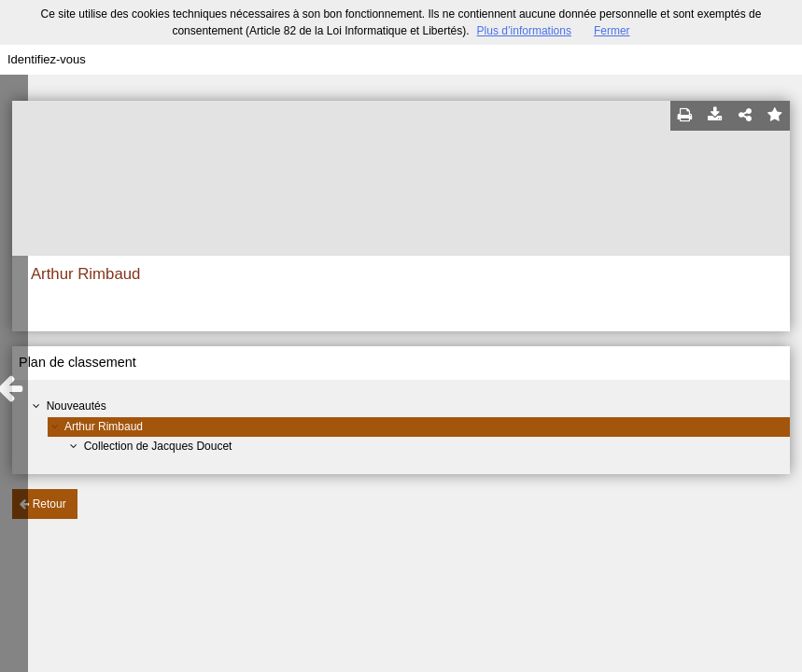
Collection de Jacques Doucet (158, 446)
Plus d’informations (524, 31)
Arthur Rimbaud (104, 427)
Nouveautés (77, 406)
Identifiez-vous (47, 59)
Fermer (612, 31)
